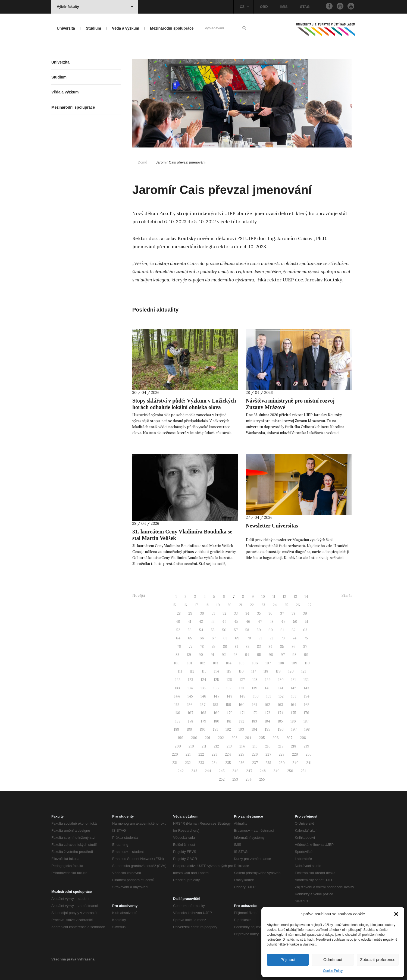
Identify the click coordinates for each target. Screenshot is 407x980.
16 (185, 605)
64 (178, 638)
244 (208, 771)
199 (181, 738)
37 (282, 613)
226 (255, 754)
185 (280, 721)
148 (230, 696)
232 (188, 763)
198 (307, 729)
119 (278, 671)
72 (271, 638)
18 (207, 605)
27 (309, 605)
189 (189, 729)
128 (255, 680)
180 (217, 721)
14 (306, 597)
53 (190, 630)
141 (281, 688)
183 (254, 721)
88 (177, 655)
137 (229, 688)
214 (242, 746)
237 (255, 763)
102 (202, 663)
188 (176, 729)
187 (306, 721)
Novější (139, 596)
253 (235, 779)
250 (290, 771)
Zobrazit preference (378, 959)
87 (305, 647)
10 (263, 597)
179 (203, 721)
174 (281, 713)
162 (267, 705)
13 (295, 597)
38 (293, 613)
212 (216, 746)
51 (306, 622)
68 (225, 638)
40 (178, 622)
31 (213, 613)
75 (306, 638)
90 (201, 655)
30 (202, 613)
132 (306, 680)
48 (272, 622)
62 (294, 630)
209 (178, 746)
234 (215, 763)
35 (259, 613)
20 (229, 605)
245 (222, 771)
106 (255, 663)
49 (283, 622)
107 (268, 663)
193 (241, 729)
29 (190, 613)
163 (280, 705)
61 (282, 630)
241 (309, 763)
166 (177, 713)
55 (213, 630)
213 (229, 746)
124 (203, 680)
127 (242, 680)
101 (190, 663)
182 (242, 721)
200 (194, 738)
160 (242, 705)
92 (224, 655)
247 (249, 771)
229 (295, 754)
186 (293, 721)
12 (284, 597)
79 (213, 647)
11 (274, 597)
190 (203, 729)
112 (192, 671)
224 (228, 754)
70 (249, 638)
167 (190, 713)
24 (275, 605)
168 (203, 713)
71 (260, 638)
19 (218, 605)
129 (268, 680)
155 (177, 705)
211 (204, 746)
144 (177, 696)
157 (203, 705)
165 (307, 705)
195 (268, 729)
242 (181, 771)
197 (294, 729)
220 (175, 754)
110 (307, 663)
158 (216, 705)
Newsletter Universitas (272, 526)
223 (215, 754)
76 (179, 647)
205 (262, 738)
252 (222, 779)
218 (294, 746)
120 (291, 671)
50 (295, 622)
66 (202, 638)
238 (268, 763)
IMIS (284, 7)
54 (201, 630)
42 (201, 622)
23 (263, 605)
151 (269, 696)
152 (281, 696)
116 (241, 671)
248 (263, 771)
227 (268, 754)
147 (217, 696)
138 (242, 688)
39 (305, 613)
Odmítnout (333, 959)
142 (293, 688)
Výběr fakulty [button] (95, 7)
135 (203, 688)
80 (225, 647)
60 (271, 630)
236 (242, 763)
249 (276, 771)
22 (252, 605)
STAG (305, 7)
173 (268, 713)
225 (241, 754)
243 (194, 771)
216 (268, 746)
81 (236, 647)
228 (282, 754)
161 (255, 705)
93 (235, 655)
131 (294, 680)
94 (247, 655)
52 (178, 630)
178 (191, 721)
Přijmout (288, 959)
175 (294, 713)
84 (270, 647)
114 (217, 671)
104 (229, 663)
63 (305, 630)
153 (294, 696)
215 (255, 746)
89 (189, 655)
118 (266, 671)
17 (196, 605)
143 (306, 688)
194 (254, 729)
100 (177, 663)
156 (190, 705)
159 (228, 705)
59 (259, 630)
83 (259, 647)
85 (282, 647)
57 (236, 630)
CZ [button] (244, 7)
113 (204, 671)
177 (178, 721)
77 (190, 647)
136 (216, 688)
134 (190, 688)
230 (309, 754)
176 (306, 713)
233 (201, 763)
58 (247, 630)
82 (248, 647)
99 (306, 655)
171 (242, 713)
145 (190, 696)
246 (235, 771)
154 (307, 696)
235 (228, 763)
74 (294, 638)
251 (303, 771)
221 (188, 754)
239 (282, 763)
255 (262, 779)
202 (221, 738)
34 (247, 613)
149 (243, 696)
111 (180, 671)
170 (230, 713)
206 (276, 738)
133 (177, 688)
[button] (396, 914)
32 (224, 613)
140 (268, 688)
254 (249, 779)
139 (255, 688)
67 (214, 638)
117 (254, 671)
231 (175, 763)
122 (178, 680)
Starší (347, 596)
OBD (264, 7)
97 (283, 655)
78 (202, 647)
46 (248, 622)
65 (190, 638)
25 (286, 605)
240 (295, 763)
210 (191, 746)
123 (191, 680)
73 (283, 638)
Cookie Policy (333, 971)
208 (303, 738)
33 (236, 613)
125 (216, 680)
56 (224, 630)
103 (215, 663)
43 (213, 622)
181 (229, 721)
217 (281, 746)
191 (215, 729)
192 (228, 729)
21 (241, 605)
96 (271, 655)
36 (270, 613)
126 (229, 680)
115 (229, 671)
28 (179, 613)
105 (242, 663)
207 (289, 738)
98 (294, 655)
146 (203, 696)
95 (259, 655)
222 (201, 754)
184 (267, 721)
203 (234, 738)
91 (212, 655)
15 (174, 605)
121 (304, 671)
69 (237, 638)
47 (260, 622)
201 (208, 738)
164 (294, 705)
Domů (143, 162)
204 (248, 738)
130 (281, 680)
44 (224, 622)
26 (298, 605)
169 (217, 713)
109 (294, 663)
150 (256, 696)
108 (281, 663)
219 (306, 746)
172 (255, 713)
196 (281, 729)
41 (190, 622)
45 (236, 622)
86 (294, 647)
